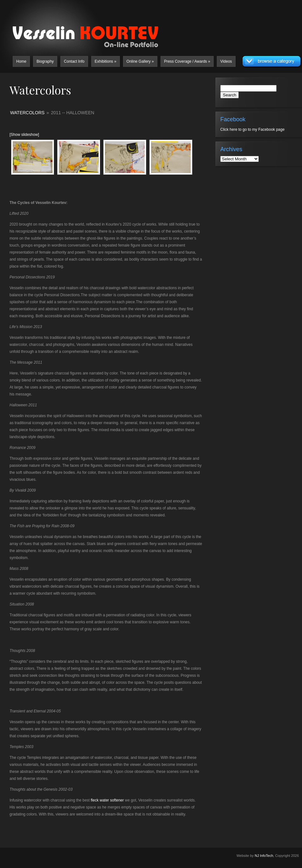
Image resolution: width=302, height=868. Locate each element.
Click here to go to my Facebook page (252, 129)
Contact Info (74, 61)
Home (21, 61)
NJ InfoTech (264, 856)
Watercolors (27, 113)
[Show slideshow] (24, 135)
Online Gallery (140, 61)
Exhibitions (106, 61)
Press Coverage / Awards (187, 61)
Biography (45, 61)
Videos (226, 61)
